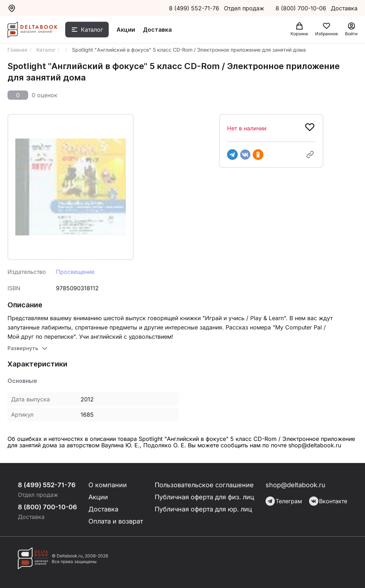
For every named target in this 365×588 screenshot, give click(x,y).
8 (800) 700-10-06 (302, 8)
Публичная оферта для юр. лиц (203, 509)
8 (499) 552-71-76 (194, 8)
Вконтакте (328, 501)
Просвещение (75, 272)
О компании (108, 485)
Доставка (157, 30)
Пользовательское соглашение (204, 485)
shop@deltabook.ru (295, 485)
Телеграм (284, 501)
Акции (126, 30)
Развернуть (23, 348)
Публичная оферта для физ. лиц (204, 497)
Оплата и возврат (116, 521)
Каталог (92, 30)
